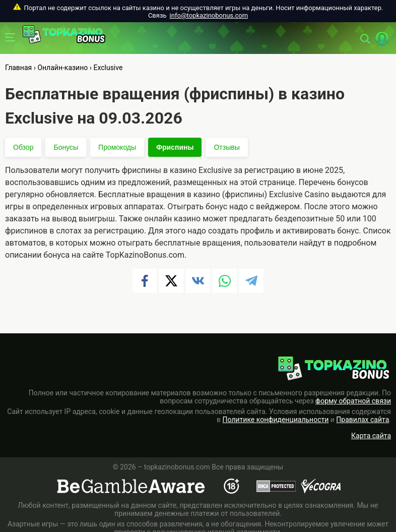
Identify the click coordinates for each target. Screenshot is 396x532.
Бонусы (66, 147)
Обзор (23, 147)
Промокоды (117, 147)
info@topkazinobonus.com (209, 15)
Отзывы (226, 147)
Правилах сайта (362, 420)
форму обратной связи (353, 401)
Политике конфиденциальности (276, 420)
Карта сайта (371, 436)
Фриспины (175, 147)
